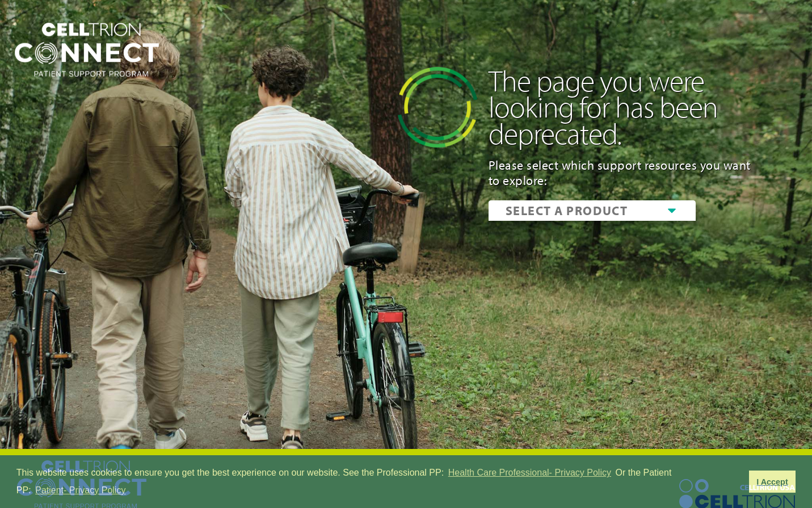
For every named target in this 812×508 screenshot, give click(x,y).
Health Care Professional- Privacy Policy (530, 473)
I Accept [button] (772, 482)
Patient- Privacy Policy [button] (80, 490)
